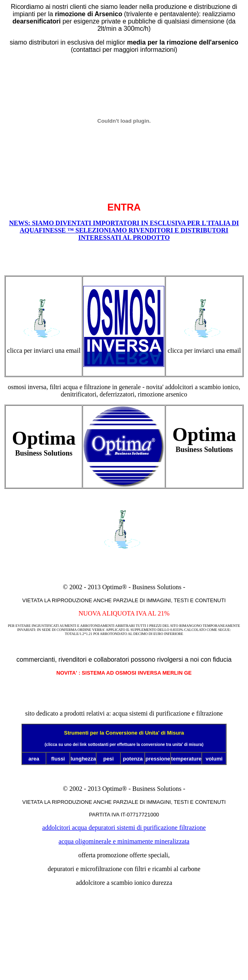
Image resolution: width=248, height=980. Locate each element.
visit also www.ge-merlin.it (124, 935)
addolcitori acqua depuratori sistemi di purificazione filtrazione (124, 828)
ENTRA (124, 207)
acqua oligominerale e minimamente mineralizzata (124, 841)
